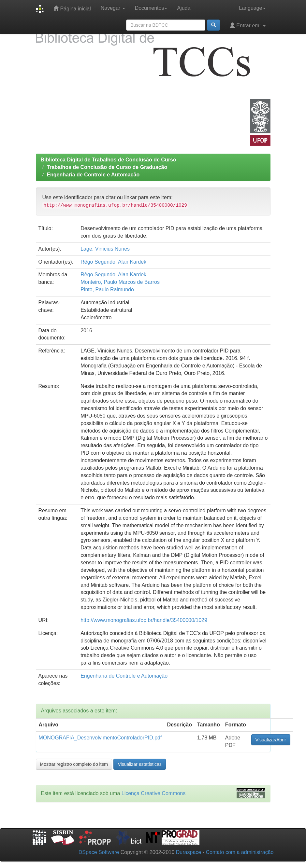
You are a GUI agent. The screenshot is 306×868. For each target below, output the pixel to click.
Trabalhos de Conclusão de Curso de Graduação (107, 167)
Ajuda (184, 8)
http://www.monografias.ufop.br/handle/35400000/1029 (144, 620)
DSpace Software (99, 852)
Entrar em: (248, 25)
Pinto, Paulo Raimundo (107, 289)
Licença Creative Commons (154, 793)
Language (252, 8)
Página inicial (72, 8)
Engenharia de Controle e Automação (93, 175)
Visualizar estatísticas (139, 764)
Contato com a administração (240, 852)
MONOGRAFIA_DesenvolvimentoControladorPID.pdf (100, 738)
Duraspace (189, 852)
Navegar (113, 8)
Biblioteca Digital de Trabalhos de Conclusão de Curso (109, 160)
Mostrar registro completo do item (74, 764)
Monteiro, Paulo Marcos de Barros (120, 282)
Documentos (151, 8)
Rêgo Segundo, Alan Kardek (113, 262)
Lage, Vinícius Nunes (105, 249)
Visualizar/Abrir (271, 740)
